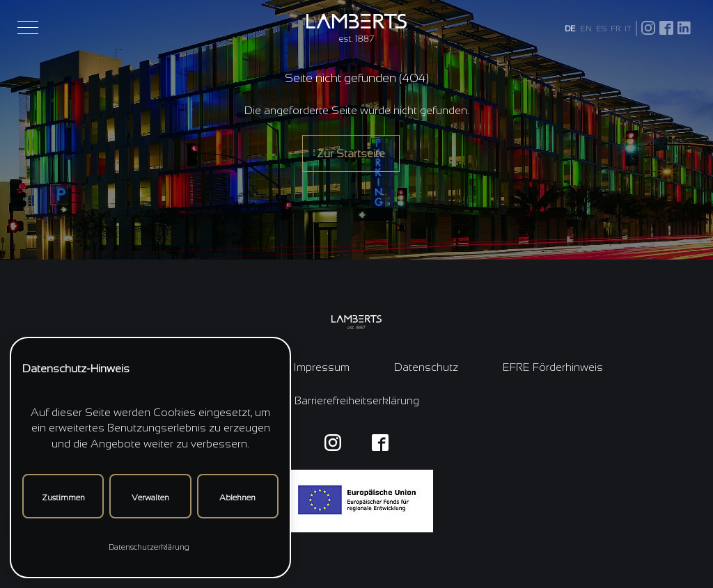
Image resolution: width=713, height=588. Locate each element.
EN (586, 29)
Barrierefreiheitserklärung (357, 400)
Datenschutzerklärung (149, 547)
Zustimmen (63, 498)
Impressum (321, 367)
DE (570, 29)
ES (601, 29)
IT (628, 29)
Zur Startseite (351, 153)
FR (616, 29)
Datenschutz (426, 367)
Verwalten (150, 498)
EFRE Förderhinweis (553, 367)
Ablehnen (237, 498)
